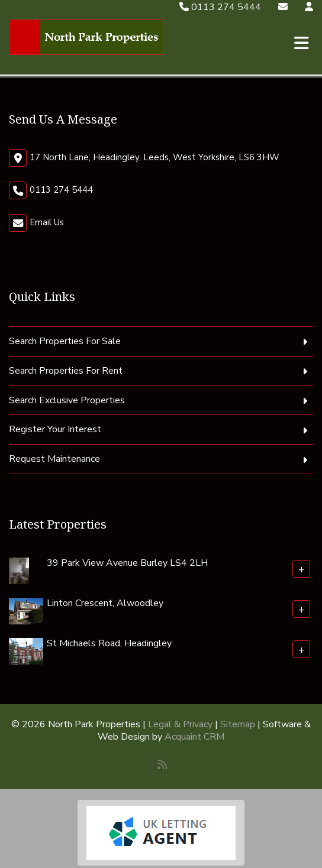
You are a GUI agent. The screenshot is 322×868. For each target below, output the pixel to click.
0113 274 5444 (220, 7)
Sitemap (238, 724)
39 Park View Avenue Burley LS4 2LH (127, 563)
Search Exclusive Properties (67, 400)
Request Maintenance (54, 459)
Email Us (47, 222)
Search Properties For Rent (66, 371)
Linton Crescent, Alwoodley (105, 603)
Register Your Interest (55, 429)
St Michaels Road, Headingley (109, 643)
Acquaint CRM (194, 737)
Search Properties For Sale (65, 341)
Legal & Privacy (180, 724)
